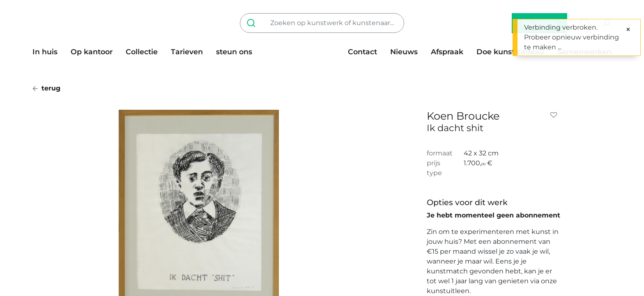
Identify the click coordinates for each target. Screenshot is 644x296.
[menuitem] (48, 52)
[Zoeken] (253, 23)
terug (46, 88)
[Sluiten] (628, 30)
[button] (555, 115)
